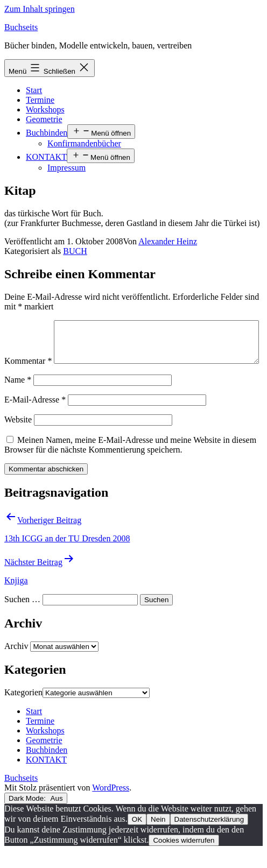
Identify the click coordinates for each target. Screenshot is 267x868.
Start (34, 90)
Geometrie (44, 119)
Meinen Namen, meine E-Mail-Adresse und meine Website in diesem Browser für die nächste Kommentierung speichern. (130, 463)
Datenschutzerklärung (209, 837)
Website (18, 437)
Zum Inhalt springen (40, 9)
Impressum (66, 168)
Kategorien (23, 710)
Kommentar (28, 325)
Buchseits (21, 27)
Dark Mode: (36, 816)
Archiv (16, 664)
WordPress (111, 805)
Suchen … (22, 617)
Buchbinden (47, 133)
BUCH (75, 251)
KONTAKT (46, 157)
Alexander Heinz (168, 241)
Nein (158, 837)
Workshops (45, 110)
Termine (40, 100)
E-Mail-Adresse (35, 417)
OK (137, 837)
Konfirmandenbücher (84, 143)
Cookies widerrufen (184, 858)
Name (18, 397)
